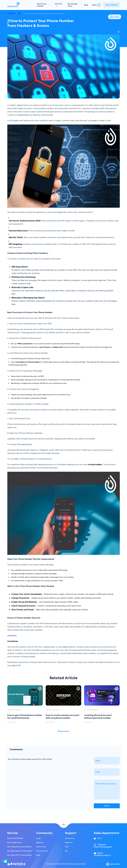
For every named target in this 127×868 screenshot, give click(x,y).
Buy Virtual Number (42, 5)
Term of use (41, 847)
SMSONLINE (13, 5)
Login (38, 838)
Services (59, 4)
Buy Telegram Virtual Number (20, 847)
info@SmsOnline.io (102, 855)
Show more (63, 731)
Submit (107, 806)
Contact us (70, 838)
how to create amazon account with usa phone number (62, 716)
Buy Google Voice (15, 842)
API (66, 851)
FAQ (67, 847)
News (94, 5)
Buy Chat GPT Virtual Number (20, 855)
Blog (86, 5)
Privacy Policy (42, 851)
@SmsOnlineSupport (103, 847)
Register (40, 842)
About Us (69, 842)
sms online (113, 864)
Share (115, 17)
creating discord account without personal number (98, 716)
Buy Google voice (72, 5)
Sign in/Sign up (112, 5)
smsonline (12, 635)
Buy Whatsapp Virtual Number (20, 851)
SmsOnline (11, 13)
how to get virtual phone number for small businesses (25, 716)
